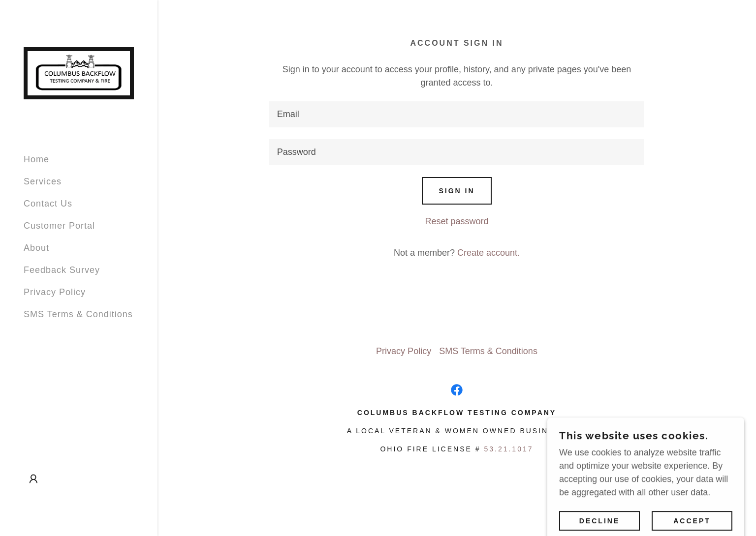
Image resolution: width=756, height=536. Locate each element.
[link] (79, 73)
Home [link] (36, 159)
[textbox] (457, 114)
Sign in (457, 191)
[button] (33, 479)
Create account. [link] (488, 253)
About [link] (36, 248)
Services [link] (43, 181)
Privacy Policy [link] (55, 292)
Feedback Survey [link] (62, 270)
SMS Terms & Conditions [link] (78, 314)
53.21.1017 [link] (508, 449)
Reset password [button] (457, 221)
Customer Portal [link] (59, 226)
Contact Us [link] (48, 204)
